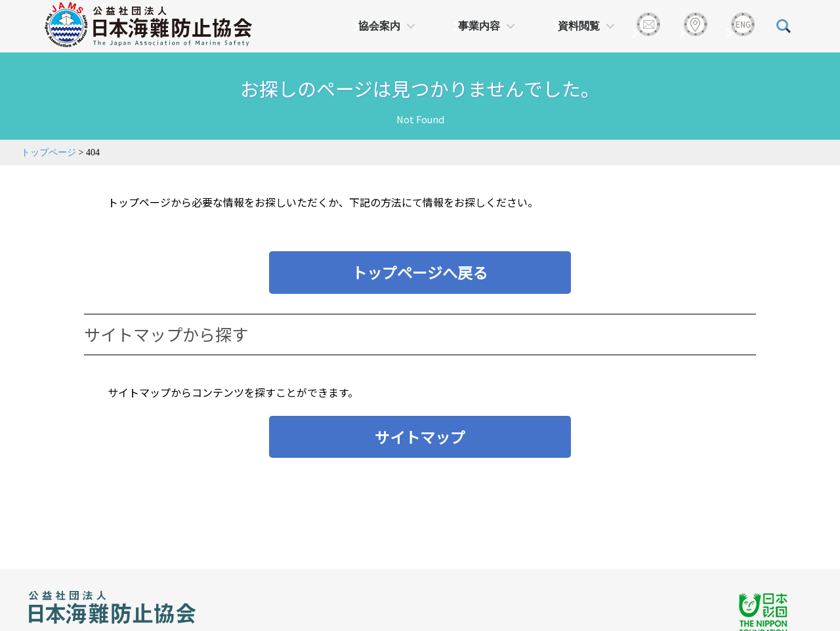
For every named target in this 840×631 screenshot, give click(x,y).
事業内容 (479, 26)
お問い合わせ (135, 614)
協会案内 (379, 26)
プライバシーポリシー (240, 614)
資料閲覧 (579, 26)
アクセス (59, 614)
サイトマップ (420, 437)
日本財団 (302, 561)
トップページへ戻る (420, 272)
